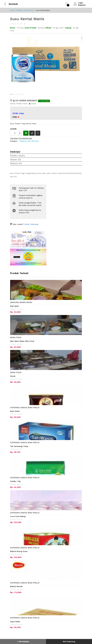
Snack (13, 376)
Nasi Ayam (15, 306)
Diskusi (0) (16, 163)
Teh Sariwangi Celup (19, 446)
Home (12, 10)
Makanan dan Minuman (25, 10)
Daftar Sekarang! (31, 224)
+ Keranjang (23, 641)
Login (80, 3)
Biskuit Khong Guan (19, 551)
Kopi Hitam (15, 411)
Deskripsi (15, 152)
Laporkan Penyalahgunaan (21, 138)
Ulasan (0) (16, 159)
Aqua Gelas (15, 622)
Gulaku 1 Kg (15, 481)
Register (82, 5)
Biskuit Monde (16, 586)
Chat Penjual (44, 101)
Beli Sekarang (69, 642)
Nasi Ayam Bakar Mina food (22, 341)
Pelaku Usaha (17, 156)
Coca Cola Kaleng (18, 516)
